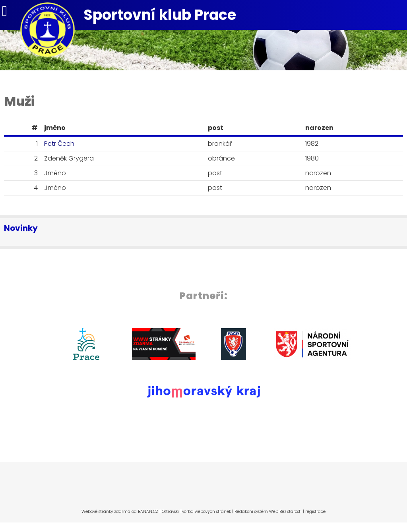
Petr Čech (59, 144)
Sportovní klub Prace (160, 15)
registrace (315, 512)
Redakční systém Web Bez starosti (268, 512)
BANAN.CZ (148, 512)
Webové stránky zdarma (106, 512)
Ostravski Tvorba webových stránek (196, 512)
